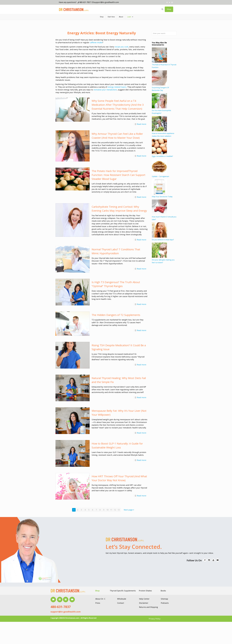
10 (107, 510)
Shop (169, 9)
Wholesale (122, 599)
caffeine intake (96, 42)
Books (163, 591)
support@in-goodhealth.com (66, 612)
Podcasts (165, 603)
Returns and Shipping (148, 607)
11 (111, 510)
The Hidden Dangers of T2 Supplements (116, 315)
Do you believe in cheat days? (163, 240)
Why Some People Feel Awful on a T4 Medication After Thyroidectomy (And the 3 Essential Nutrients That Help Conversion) (118, 105)
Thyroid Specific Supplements (123, 591)
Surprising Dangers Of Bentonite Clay (160, 89)
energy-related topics (117, 87)
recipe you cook (122, 47)
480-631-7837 (61, 607)
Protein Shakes (145, 591)
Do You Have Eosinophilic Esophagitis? (161, 112)
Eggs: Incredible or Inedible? (162, 156)
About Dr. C (100, 599)
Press (98, 603)
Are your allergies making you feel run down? (163, 261)
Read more (142, 124)
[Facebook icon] (167, 2)
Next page (129, 510)
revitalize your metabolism (105, 90)
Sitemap (164, 599)
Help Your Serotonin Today (162, 197)
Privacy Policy (155, 619)
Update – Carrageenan (160, 176)
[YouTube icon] (170, 2)
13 (119, 510)
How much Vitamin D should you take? (164, 218)
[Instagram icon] (172, 2)
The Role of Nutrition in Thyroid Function (164, 66)
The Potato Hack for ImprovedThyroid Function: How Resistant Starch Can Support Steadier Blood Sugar (118, 175)
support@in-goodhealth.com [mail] (106, 2)
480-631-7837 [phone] (85, 2)
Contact (121, 603)
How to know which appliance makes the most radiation (163, 135)
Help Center (144, 599)
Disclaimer (144, 603)
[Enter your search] (164, 33)
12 (115, 510)
